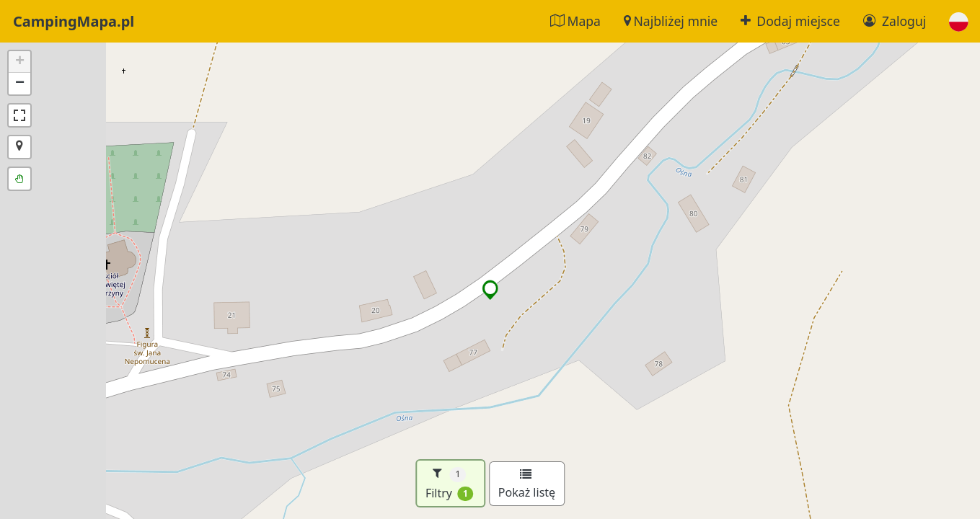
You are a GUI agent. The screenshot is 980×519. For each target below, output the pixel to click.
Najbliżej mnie (671, 21)
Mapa (575, 21)
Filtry (450, 483)
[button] (959, 21)
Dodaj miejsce (790, 21)
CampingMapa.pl (74, 21)
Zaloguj (895, 21)
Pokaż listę (527, 484)
